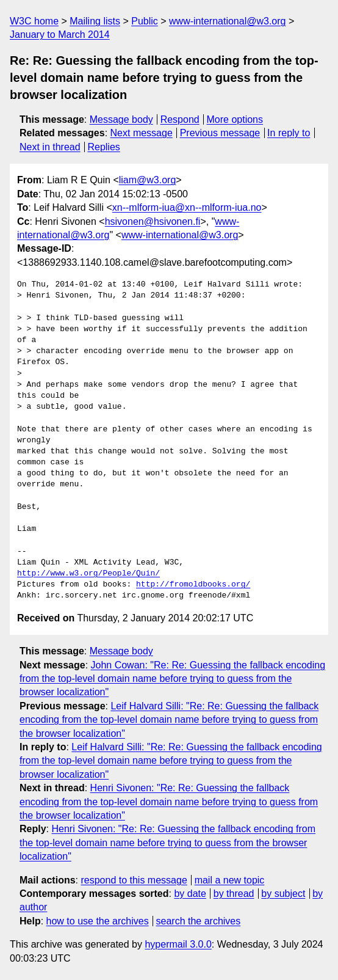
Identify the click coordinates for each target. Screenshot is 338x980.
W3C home (34, 21)
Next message (142, 133)
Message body (121, 119)
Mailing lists (95, 21)
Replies (103, 147)
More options (235, 119)
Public (145, 21)
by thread (234, 894)
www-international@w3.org (227, 21)
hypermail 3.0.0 (178, 944)
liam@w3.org (148, 180)
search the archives (199, 921)
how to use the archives (98, 921)
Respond (180, 119)
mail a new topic (230, 880)
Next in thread (50, 147)
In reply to (289, 133)
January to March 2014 (60, 35)
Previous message (220, 133)
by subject (283, 894)
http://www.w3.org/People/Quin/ (88, 574)
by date (190, 894)
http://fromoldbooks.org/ (193, 585)
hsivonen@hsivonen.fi (153, 221)
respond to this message (134, 880)
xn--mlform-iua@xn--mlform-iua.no (187, 207)
